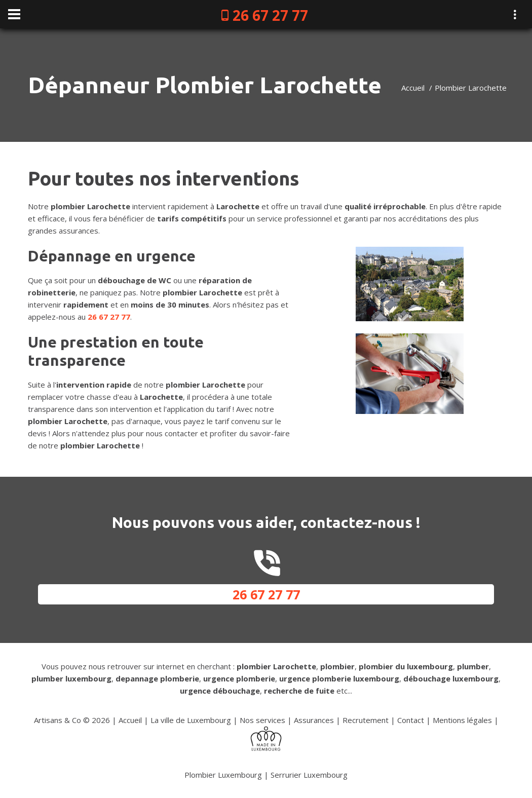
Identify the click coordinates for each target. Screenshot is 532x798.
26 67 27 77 (270, 15)
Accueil (413, 88)
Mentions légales (462, 720)
